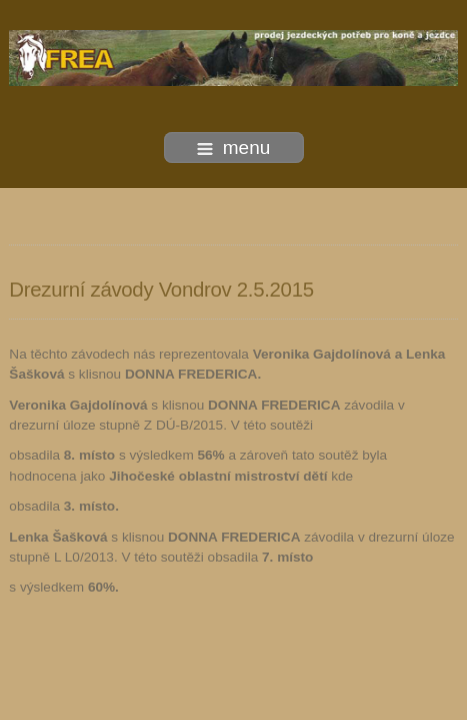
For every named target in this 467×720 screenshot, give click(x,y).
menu (234, 147)
